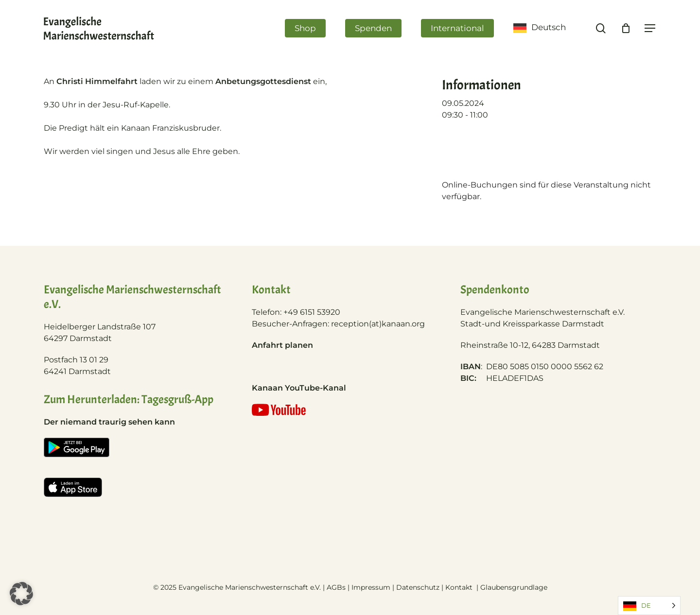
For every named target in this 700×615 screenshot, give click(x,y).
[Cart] (626, 28)
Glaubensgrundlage (514, 587)
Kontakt (460, 587)
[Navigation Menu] (650, 28)
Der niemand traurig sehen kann (109, 422)
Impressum (371, 587)
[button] (21, 594)
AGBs (336, 587)
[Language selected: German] (649, 606)
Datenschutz (418, 587)
